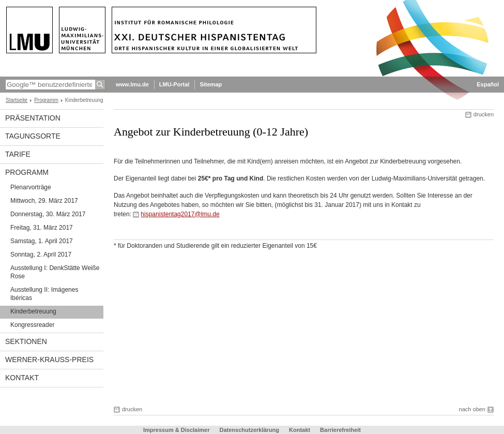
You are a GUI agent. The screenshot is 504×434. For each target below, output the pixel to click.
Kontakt (22, 378)
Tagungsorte (33, 136)
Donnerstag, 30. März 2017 (48, 214)
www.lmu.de (132, 84)
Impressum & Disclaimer (176, 430)
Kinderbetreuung (33, 311)
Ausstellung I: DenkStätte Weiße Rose (55, 272)
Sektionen (26, 341)
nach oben (472, 409)
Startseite (17, 100)
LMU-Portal (174, 84)
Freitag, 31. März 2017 (42, 228)
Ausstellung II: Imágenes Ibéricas (44, 294)
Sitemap (211, 84)
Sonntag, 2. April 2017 (41, 255)
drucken (484, 114)
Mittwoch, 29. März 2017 (44, 201)
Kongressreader (32, 325)
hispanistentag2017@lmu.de (180, 214)
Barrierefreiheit (340, 430)
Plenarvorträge (31, 187)
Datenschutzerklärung (249, 430)
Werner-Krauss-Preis (49, 360)
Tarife (18, 154)
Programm (46, 100)
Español (488, 84)
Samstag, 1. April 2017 (42, 241)
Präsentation (33, 118)
